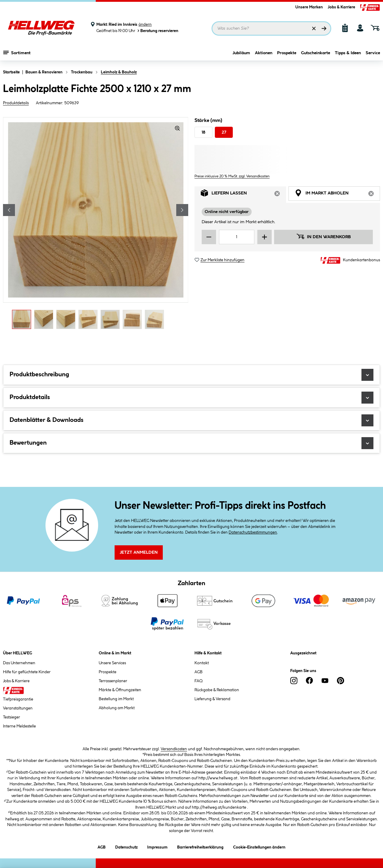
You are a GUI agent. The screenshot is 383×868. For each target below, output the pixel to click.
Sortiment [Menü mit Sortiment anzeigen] (17, 52)
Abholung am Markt (117, 708)
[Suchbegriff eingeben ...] (271, 28)
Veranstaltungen (18, 708)
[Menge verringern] (209, 237)
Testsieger (12, 717)
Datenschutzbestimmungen (253, 532)
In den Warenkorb (323, 236)
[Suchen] (324, 28)
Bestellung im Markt (116, 699)
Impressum (157, 846)
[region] (96, 225)
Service (373, 53)
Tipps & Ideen (348, 53)
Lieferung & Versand (212, 699)
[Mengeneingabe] (237, 237)
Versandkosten (174, 749)
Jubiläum (241, 53)
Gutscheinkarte (316, 53)
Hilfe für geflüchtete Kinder (27, 672)
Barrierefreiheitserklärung (200, 846)
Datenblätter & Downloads (191, 420)
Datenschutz (126, 846)
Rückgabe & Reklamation (217, 690)
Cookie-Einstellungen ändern (259, 846)
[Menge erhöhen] (265, 237)
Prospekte (287, 53)
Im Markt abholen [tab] (337, 195)
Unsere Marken (309, 7)
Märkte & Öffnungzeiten (120, 690)
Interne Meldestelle (19, 726)
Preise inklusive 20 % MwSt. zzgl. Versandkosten (232, 176)
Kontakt (202, 663)
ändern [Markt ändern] (145, 25)
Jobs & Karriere (341, 7)
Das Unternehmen (19, 663)
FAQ (199, 681)
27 (224, 132)
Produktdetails (16, 103)
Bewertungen (191, 443)
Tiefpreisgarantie (18, 699)
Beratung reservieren (157, 31)
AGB (199, 672)
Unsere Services (112, 663)
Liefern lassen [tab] (243, 195)
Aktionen (264, 53)
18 (203, 132)
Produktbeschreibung (191, 375)
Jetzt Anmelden (139, 552)
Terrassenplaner (113, 681)
